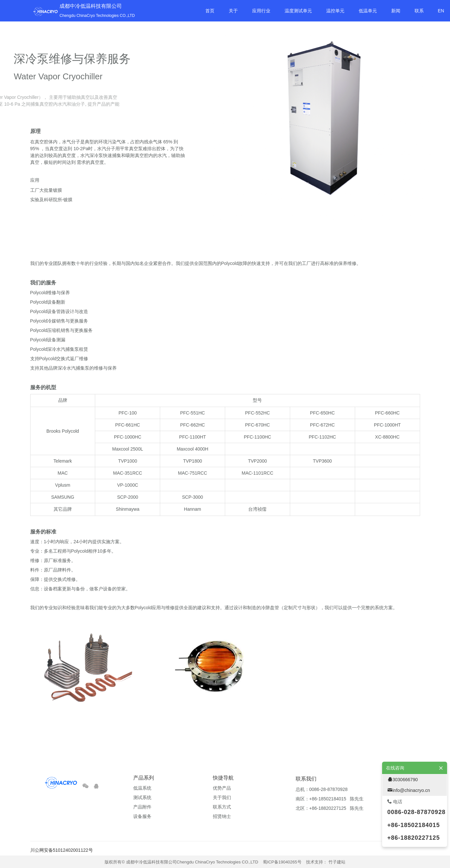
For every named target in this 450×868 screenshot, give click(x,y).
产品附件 (142, 807)
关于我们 (222, 797)
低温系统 (142, 788)
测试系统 (142, 797)
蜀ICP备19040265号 (282, 862)
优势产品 (222, 788)
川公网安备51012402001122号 (62, 850)
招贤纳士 (222, 816)
